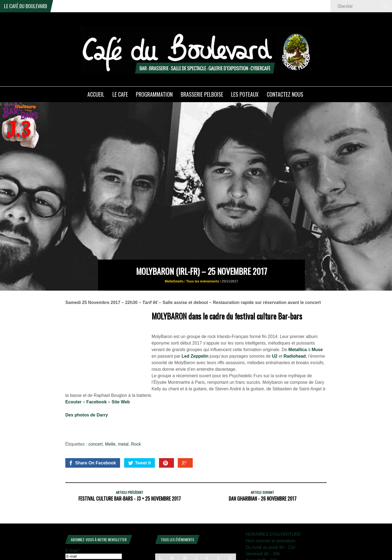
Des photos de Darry (87, 387)
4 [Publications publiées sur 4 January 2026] (230, 539)
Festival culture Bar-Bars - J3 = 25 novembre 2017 (130, 471)
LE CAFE (120, 94)
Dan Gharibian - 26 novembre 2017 (263, 471)
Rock (136, 417)
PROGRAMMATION (154, 94)
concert (96, 417)
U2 (275, 329)
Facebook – (99, 374)
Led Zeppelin (195, 329)
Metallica (298, 322)
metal (123, 417)
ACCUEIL (96, 94)
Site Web (121, 374)
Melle (110, 417)
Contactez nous (285, 94)
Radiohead (295, 329)
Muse (317, 322)
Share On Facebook (92, 436)
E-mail (73, 523)
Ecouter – (76, 374)
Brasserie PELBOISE (202, 94)
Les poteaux (245, 94)
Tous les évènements (203, 254)
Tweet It (140, 436)
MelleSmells (174, 254)
